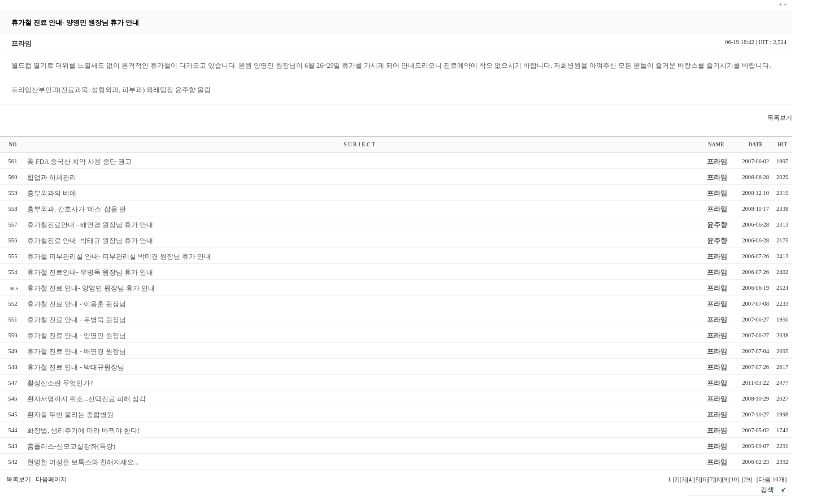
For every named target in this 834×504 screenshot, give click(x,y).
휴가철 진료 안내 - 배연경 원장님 (77, 351)
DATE (756, 145)
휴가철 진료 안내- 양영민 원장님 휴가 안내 (91, 288)
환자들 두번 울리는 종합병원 (70, 415)
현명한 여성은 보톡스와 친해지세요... (83, 462)
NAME (716, 145)
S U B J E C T (359, 145)
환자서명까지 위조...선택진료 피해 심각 (86, 399)
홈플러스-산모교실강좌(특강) (71, 446)
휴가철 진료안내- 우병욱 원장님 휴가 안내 (90, 272)
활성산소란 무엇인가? (60, 383)
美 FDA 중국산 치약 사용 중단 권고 (79, 162)
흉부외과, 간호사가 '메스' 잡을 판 (77, 209)
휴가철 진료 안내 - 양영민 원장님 (77, 336)
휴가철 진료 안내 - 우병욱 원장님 (77, 320)
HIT (782, 145)
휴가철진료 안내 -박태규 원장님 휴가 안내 (90, 241)
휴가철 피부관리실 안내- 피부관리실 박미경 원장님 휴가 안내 (119, 257)
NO (13, 145)
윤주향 (717, 225)
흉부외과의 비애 (52, 193)
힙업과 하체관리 (52, 177)
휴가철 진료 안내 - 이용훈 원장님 (77, 304)
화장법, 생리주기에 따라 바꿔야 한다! (83, 431)
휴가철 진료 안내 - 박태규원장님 (76, 367)
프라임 (717, 162)
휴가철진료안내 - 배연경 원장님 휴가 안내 (90, 225)
